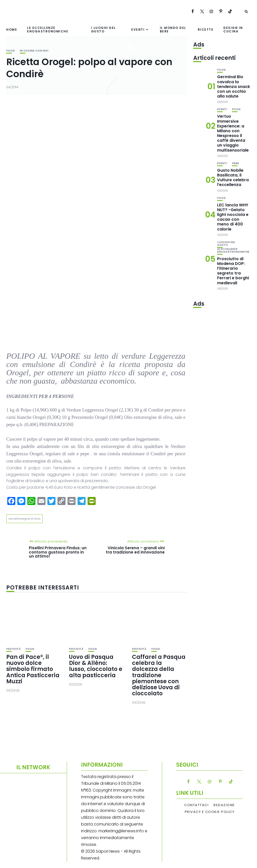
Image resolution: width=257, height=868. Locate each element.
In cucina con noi (34, 51)
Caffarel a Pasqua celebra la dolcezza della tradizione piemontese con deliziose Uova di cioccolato (159, 675)
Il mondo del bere (173, 29)
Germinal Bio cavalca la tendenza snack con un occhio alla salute (234, 86)
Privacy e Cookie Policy (210, 812)
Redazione (224, 805)
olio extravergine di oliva (24, 519)
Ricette (206, 30)
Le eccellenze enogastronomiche (48, 29)
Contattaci (196, 805)
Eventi (138, 30)
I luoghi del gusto (104, 29)
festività (13, 649)
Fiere (235, 163)
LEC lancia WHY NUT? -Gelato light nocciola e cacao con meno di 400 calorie (233, 217)
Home (12, 30)
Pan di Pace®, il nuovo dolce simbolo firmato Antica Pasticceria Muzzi (33, 669)
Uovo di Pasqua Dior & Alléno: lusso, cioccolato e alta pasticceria (96, 666)
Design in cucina (233, 29)
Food (11, 51)
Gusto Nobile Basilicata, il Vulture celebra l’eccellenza (233, 178)
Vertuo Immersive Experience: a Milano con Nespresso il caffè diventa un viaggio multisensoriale (233, 133)
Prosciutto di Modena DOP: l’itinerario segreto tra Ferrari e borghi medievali (233, 271)
